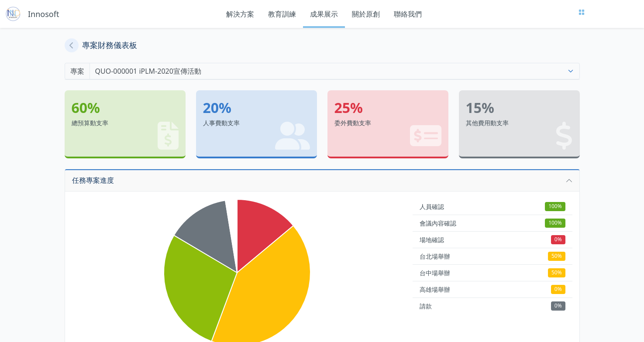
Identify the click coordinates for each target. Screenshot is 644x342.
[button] (322, 180)
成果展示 (324, 14)
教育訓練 (282, 14)
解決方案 (240, 14)
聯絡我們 (408, 14)
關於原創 (366, 14)
